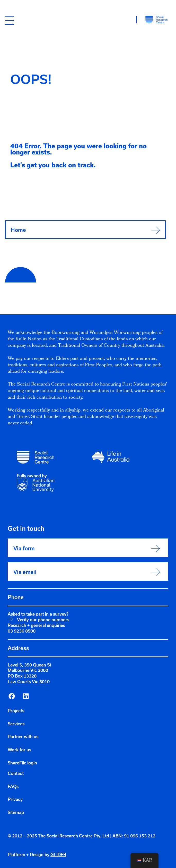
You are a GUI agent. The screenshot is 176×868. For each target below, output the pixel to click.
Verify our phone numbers (43, 620)
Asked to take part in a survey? (38, 614)
